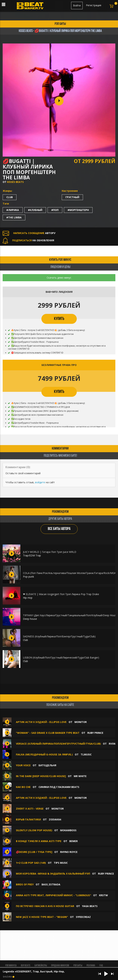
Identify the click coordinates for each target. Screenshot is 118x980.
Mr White (80, 776)
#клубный (35, 210)
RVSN (112, 744)
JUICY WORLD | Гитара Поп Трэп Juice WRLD (50, 552)
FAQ (101, 966)
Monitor (81, 722)
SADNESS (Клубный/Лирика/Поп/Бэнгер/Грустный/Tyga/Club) (59, 636)
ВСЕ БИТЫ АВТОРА (59, 529)
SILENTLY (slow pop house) (34, 830)
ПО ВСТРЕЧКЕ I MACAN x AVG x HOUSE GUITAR (45, 906)
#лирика (13, 210)
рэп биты (60, 24)
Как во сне (23, 787)
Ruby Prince (95, 733)
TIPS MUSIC (61, 863)
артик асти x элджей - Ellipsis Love (41, 722)
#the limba (14, 217)
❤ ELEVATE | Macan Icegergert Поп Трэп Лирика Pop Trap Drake (61, 594)
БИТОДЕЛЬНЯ (47, 765)
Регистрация (94, 5)
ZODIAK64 (55, 819)
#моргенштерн (78, 210)
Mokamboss (68, 830)
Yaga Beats (90, 906)
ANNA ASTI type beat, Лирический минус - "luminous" (54, 895)
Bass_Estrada (51, 884)
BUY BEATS (26, 966)
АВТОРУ (29, 233)
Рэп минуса (11, 966)
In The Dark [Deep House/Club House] (41, 776)
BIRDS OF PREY (25, 884)
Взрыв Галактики (28, 819)
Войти (77, 5)
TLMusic (86, 754)
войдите (40, 482)
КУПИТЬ (59, 319)
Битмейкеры (41, 966)
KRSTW (103, 895)
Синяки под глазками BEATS (59, 787)
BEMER (74, 841)
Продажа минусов (60, 966)
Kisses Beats (15, 182)
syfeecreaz (83, 917)
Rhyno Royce (69, 852)
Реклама (91, 966)
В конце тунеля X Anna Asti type (39, 841)
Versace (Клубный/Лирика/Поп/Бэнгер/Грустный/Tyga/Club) (58, 744)
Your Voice (24, 765)
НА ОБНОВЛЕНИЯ (28, 240)
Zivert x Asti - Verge (30, 809)
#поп (55, 210)
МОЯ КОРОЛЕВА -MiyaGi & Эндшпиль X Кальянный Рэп (53, 874)
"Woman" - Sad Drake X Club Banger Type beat (48, 733)
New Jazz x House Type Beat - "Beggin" (42, 917)
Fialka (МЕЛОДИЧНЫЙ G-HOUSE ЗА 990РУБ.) (44, 754)
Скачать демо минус (59, 278)
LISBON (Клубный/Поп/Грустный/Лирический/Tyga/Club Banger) (61, 658)
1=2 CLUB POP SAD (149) (31, 863)
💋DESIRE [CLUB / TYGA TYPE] (34, 852)
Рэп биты (78, 966)
